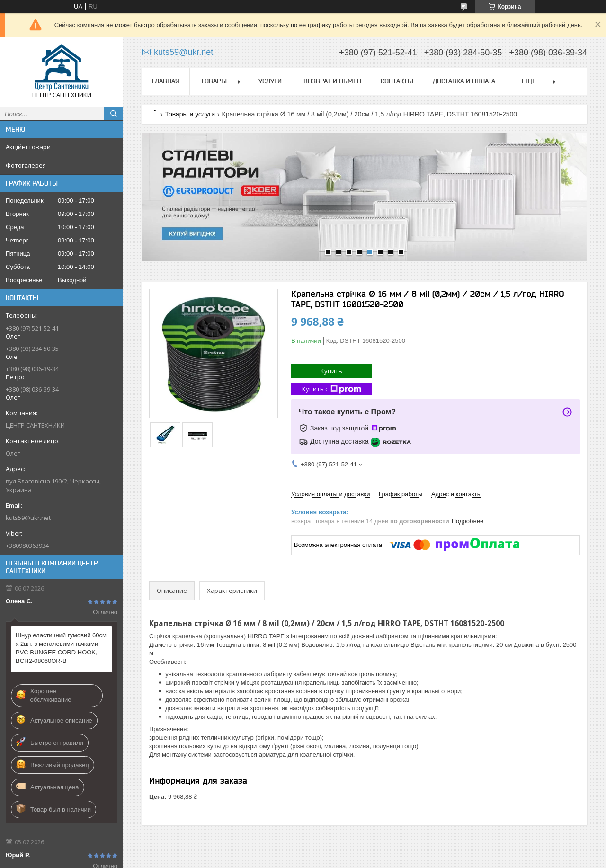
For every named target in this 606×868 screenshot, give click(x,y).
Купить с (332, 389)
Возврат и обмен (332, 81)
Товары (214, 81)
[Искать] (114, 114)
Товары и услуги (190, 114)
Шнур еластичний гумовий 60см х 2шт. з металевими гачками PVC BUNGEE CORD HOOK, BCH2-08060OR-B (61, 648)
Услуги (270, 81)
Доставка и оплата (464, 81)
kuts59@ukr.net (28, 518)
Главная (166, 81)
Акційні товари (28, 147)
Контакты (397, 81)
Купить (331, 371)
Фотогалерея (26, 165)
